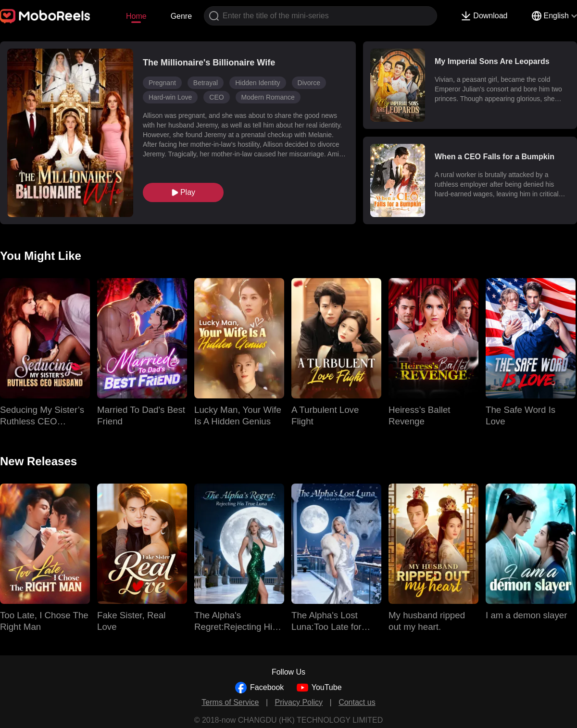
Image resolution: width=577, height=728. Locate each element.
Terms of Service (230, 702)
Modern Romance (268, 97)
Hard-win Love (170, 97)
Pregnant (162, 83)
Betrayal (206, 83)
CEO (216, 97)
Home (136, 16)
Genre (181, 16)
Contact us (357, 702)
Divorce (309, 83)
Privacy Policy (299, 702)
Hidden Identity (257, 83)
